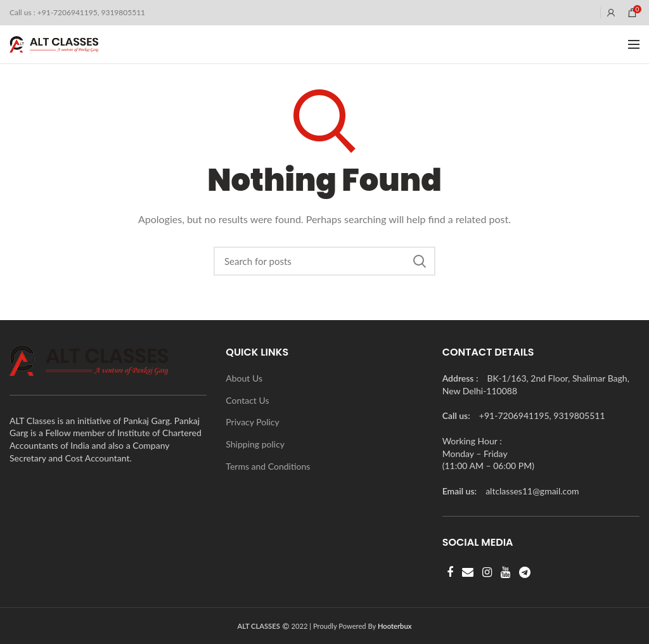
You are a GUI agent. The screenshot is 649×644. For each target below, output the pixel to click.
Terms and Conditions (268, 466)
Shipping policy (255, 444)
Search (420, 261)
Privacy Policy (252, 422)
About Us (244, 378)
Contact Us (247, 400)
